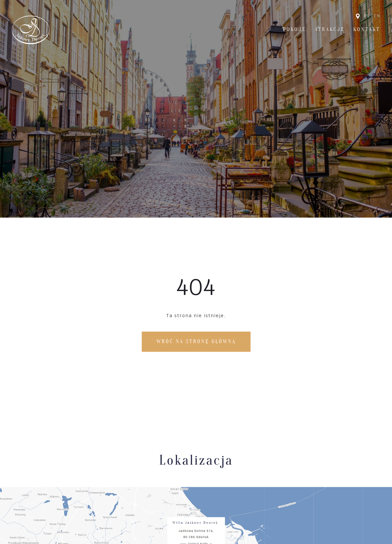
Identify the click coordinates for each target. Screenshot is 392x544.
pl (367, 16)
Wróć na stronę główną (196, 342)
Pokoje (294, 30)
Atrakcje (330, 30)
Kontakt (367, 30)
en (377, 16)
